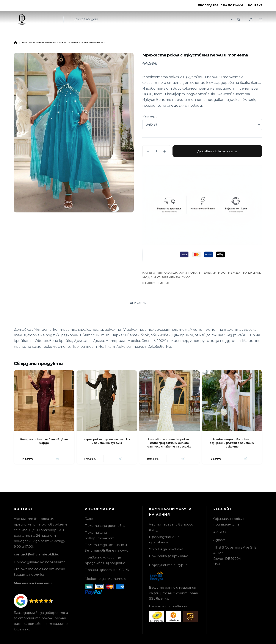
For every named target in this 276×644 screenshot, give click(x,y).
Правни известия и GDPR (107, 570)
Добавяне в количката (217, 151)
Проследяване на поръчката (40, 562)
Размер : (150, 116)
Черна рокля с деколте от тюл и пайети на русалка (107, 441)
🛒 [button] (58, 458)
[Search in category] (152, 19)
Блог (89, 519)
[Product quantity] (156, 151)
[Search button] (239, 19)
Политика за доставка (105, 526)
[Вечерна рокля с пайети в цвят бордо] (44, 400)
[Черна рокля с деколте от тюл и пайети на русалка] (107, 400)
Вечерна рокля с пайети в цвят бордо (44, 441)
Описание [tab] (138, 303)
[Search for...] (67, 19)
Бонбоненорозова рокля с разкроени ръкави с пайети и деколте (232, 443)
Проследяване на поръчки (220, 5)
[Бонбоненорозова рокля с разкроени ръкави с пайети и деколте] (232, 400)
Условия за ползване (166, 549)
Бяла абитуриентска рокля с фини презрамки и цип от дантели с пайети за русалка (169, 443)
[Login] (251, 19)
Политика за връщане (169, 556)
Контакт (255, 5)
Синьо (163, 283)
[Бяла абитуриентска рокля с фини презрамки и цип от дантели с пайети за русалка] (169, 400)
